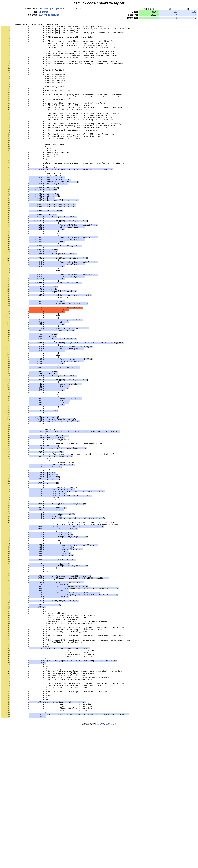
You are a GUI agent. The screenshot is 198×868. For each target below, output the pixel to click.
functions (76, 9)
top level (43, 9)
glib (52, 9)
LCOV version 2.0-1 (106, 863)
